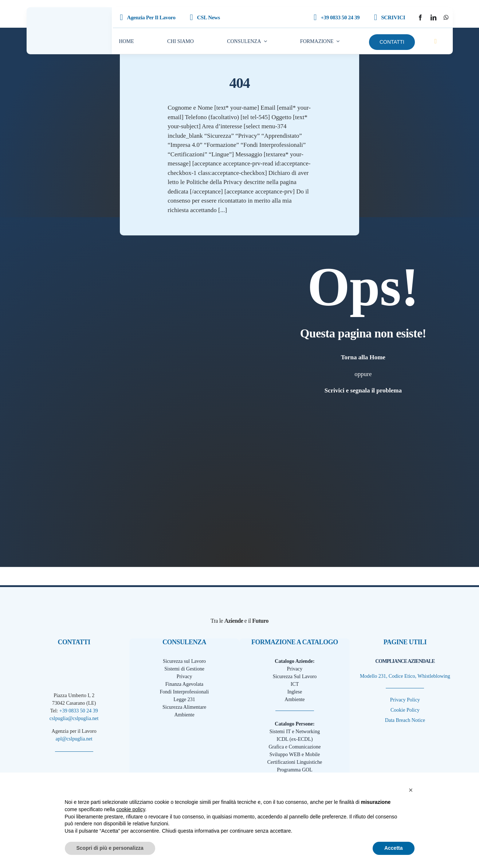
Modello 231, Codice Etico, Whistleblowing (405, 676)
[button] (411, 790)
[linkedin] (433, 17)
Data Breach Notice (405, 720)
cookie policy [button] (131, 809)
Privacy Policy (405, 700)
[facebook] (420, 17)
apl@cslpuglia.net (74, 739)
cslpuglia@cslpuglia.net (74, 718)
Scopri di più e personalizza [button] (110, 848)
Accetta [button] (394, 848)
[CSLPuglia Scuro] (69, 22)
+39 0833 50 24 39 (79, 711)
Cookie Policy (405, 710)
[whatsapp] (446, 17)
